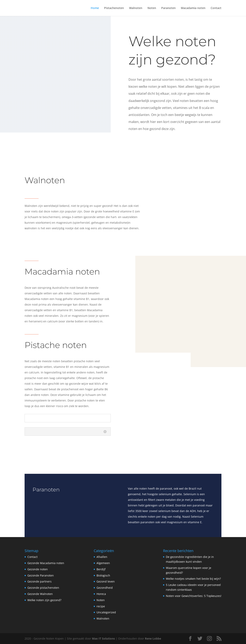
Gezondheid (105, 588)
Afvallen (102, 557)
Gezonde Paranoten (41, 575)
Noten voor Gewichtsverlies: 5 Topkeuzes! (194, 596)
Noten (152, 8)
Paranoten (168, 8)
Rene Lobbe (153, 638)
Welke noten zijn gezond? (44, 600)
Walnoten (136, 8)
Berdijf (101, 569)
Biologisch (103, 575)
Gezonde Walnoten (40, 594)
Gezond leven (106, 581)
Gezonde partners (39, 581)
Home (95, 8)
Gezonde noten (38, 569)
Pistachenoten (114, 8)
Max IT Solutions (103, 638)
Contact (216, 8)
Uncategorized (106, 612)
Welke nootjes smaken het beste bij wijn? (193, 579)
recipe (101, 606)
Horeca (101, 594)
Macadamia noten (193, 8)
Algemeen (103, 563)
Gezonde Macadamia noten (46, 563)
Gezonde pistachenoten (43, 588)
